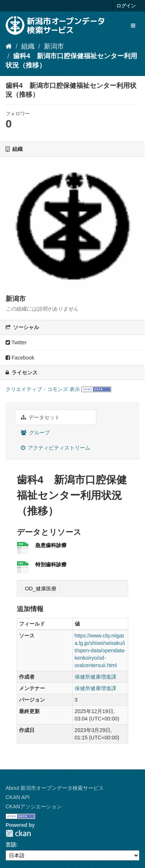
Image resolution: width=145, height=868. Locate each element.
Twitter (16, 342)
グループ (35, 433)
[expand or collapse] (133, 26)
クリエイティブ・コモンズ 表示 (43, 389)
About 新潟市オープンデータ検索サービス (55, 788)
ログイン (126, 6)
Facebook (20, 358)
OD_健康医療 (41, 589)
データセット (40, 417)
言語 (11, 845)
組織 (28, 46)
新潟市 (54, 46)
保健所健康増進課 (96, 677)
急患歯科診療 (51, 545)
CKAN (18, 833)
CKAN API (18, 797)
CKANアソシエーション (34, 806)
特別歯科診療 (51, 564)
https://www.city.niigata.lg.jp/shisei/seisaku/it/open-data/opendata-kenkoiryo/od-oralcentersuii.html (100, 650)
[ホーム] (9, 46)
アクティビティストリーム (56, 448)
